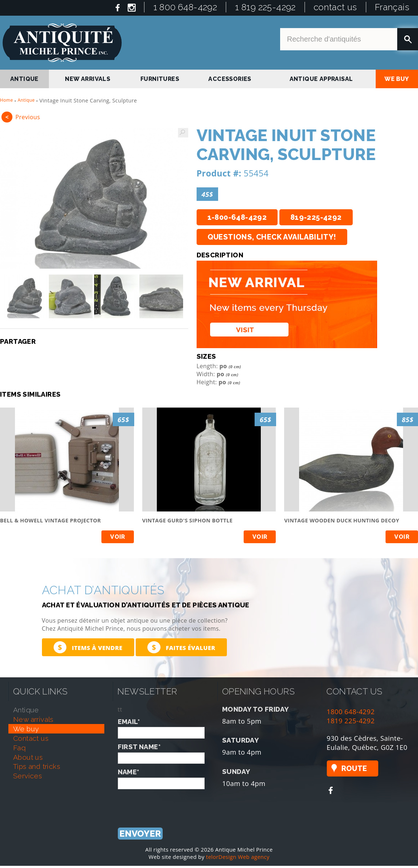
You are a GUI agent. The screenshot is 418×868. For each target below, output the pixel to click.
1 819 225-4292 (265, 7)
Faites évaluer (181, 647)
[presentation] (173, 803)
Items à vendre (88, 647)
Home (7, 100)
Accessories (230, 79)
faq (19, 748)
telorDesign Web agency (238, 857)
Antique (26, 100)
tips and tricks (37, 766)
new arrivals (88, 79)
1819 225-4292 (351, 721)
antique (24, 79)
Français (392, 7)
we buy (397, 79)
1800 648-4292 (351, 711)
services (28, 776)
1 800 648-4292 (185, 7)
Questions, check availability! (272, 237)
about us (28, 757)
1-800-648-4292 (237, 217)
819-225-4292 (316, 217)
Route (354, 768)
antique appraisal (321, 79)
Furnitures (160, 79)
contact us (335, 7)
